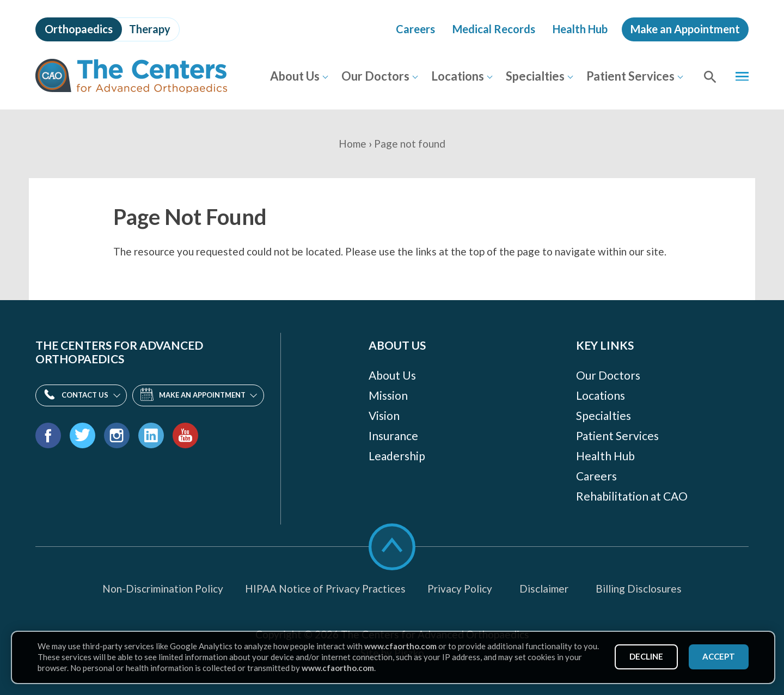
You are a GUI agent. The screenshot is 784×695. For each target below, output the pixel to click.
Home (353, 144)
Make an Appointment (685, 29)
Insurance (393, 435)
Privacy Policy (460, 589)
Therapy (150, 29)
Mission (388, 395)
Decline (646, 656)
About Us (294, 76)
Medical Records (494, 29)
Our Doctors (375, 76)
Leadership (397, 456)
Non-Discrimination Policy (163, 589)
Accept (718, 656)
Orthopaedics (79, 29)
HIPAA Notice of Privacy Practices (325, 589)
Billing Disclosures (639, 589)
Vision (384, 415)
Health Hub (580, 29)
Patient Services (630, 76)
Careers (415, 29)
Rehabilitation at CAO (632, 496)
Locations (457, 76)
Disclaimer (544, 589)
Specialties (535, 76)
